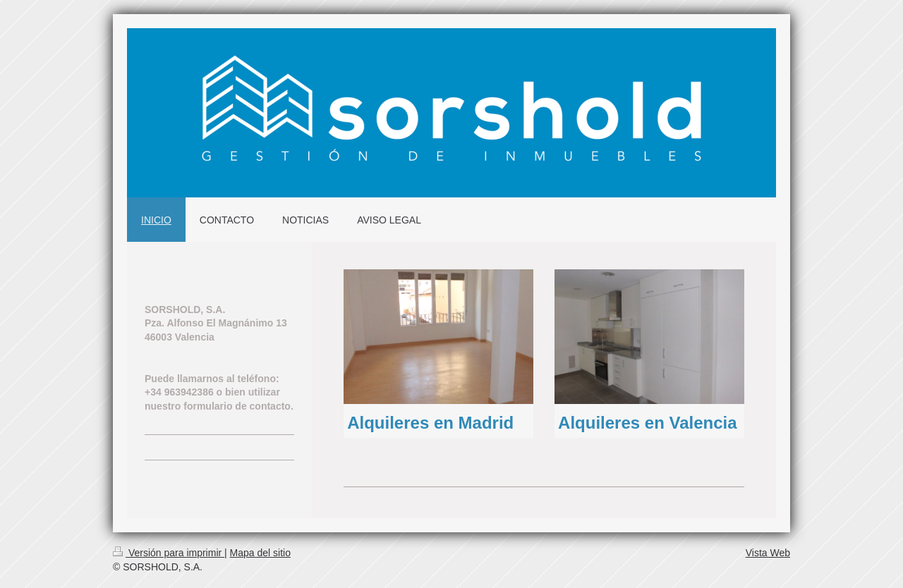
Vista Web (768, 553)
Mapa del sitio (260, 553)
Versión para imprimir (169, 553)
